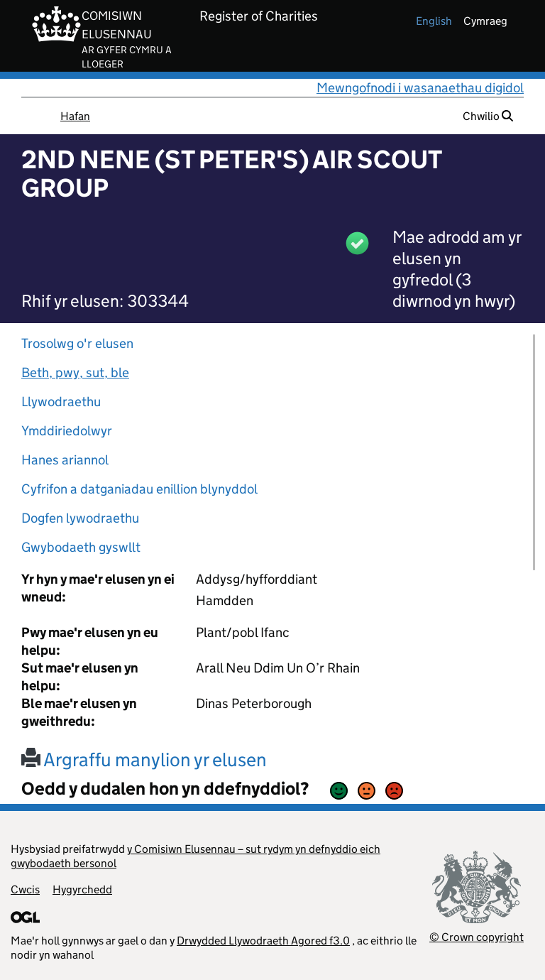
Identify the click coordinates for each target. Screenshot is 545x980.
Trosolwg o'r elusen (77, 343)
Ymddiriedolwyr (67, 431)
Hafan (75, 116)
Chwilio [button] (488, 116)
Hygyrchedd (82, 889)
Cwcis (25, 889)
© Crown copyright (477, 937)
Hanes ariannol (65, 460)
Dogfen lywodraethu (80, 518)
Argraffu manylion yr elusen (144, 759)
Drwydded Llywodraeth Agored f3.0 (263, 941)
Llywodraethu (61, 402)
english (434, 21)
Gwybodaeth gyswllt (81, 547)
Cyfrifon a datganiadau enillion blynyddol (139, 489)
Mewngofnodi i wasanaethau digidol (420, 88)
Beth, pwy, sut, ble (75, 372)
